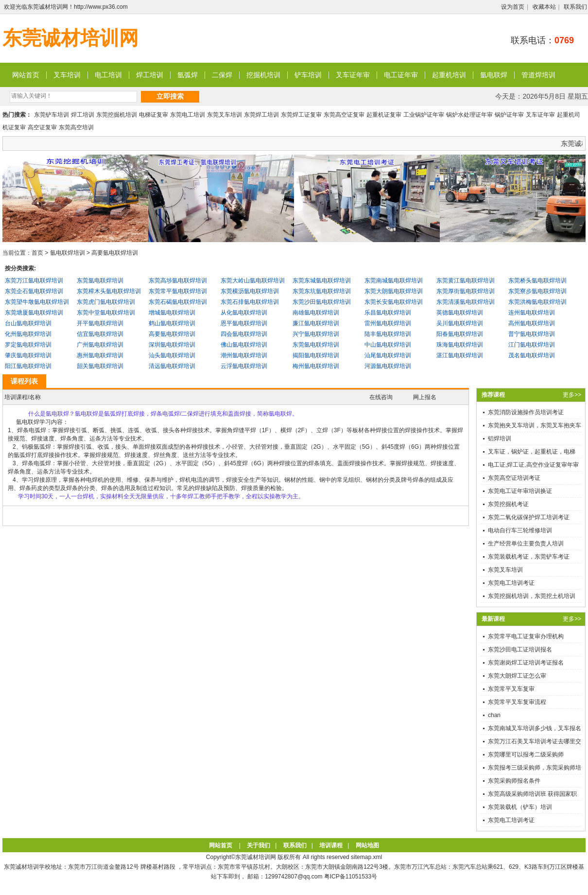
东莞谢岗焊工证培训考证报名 (526, 663)
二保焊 (222, 75)
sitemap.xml (366, 857)
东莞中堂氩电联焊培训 (106, 313)
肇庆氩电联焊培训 (28, 355)
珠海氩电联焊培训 (460, 345)
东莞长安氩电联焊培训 (394, 302)
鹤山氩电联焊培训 (172, 323)
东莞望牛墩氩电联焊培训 (37, 302)
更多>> (572, 395)
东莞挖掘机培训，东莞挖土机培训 (532, 596)
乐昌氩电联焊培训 (388, 313)
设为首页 (513, 7)
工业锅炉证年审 (424, 115)
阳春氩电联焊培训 (460, 334)
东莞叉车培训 (225, 115)
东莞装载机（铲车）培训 (520, 807)
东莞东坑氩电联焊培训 (322, 291)
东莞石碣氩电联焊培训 (178, 302)
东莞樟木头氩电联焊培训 (109, 291)
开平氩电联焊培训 (100, 323)
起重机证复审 (384, 115)
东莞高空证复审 (344, 115)
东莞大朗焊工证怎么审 (517, 676)
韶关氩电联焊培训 (100, 366)
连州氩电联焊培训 (532, 313)
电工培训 (108, 75)
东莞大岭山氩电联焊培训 (253, 281)
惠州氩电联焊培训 (100, 355)
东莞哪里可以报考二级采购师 (526, 755)
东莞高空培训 (76, 127)
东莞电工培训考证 (511, 583)
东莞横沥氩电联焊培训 (250, 291)
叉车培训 (67, 75)
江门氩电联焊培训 (532, 345)
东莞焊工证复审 (301, 115)
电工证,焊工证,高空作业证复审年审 (533, 465)
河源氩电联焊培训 (388, 366)
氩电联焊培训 (68, 253)
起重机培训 (449, 75)
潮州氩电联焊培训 (244, 355)
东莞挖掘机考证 (508, 504)
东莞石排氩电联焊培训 (250, 302)
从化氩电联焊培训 (244, 313)
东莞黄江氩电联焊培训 (466, 281)
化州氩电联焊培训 (28, 334)
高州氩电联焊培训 (532, 323)
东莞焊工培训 (261, 115)
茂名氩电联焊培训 (532, 355)
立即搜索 (170, 96)
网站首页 (26, 75)
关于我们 (259, 845)
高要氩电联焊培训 (115, 253)
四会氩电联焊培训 (244, 334)
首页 (37, 253)
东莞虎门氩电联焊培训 (106, 302)
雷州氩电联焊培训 (388, 323)
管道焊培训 (538, 75)
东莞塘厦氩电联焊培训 (34, 313)
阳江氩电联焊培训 (28, 366)
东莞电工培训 (188, 115)
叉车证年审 (353, 75)
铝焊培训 (500, 439)
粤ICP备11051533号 (351, 877)
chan (494, 715)
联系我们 (575, 7)
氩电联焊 (494, 75)
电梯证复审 (154, 115)
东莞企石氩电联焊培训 (34, 291)
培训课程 (331, 845)
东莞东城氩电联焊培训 (322, 281)
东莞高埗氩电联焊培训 (178, 281)
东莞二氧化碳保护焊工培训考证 (529, 517)
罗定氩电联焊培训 (28, 345)
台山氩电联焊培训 (28, 323)
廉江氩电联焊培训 (316, 323)
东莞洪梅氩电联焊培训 (537, 302)
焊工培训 (150, 75)
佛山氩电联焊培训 (244, 345)
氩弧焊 (188, 75)
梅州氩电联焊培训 (316, 366)
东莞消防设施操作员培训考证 (526, 412)
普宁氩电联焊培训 (532, 334)
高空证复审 (42, 127)
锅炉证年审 (509, 115)
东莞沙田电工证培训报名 (520, 649)
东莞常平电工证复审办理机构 (526, 636)
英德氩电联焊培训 (460, 313)
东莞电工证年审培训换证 (520, 491)
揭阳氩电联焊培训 (316, 355)
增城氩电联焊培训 (172, 313)
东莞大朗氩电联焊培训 (394, 291)
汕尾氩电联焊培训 (388, 355)
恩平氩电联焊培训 (244, 323)
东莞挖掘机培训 (117, 115)
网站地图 (367, 845)
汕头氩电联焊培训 (172, 355)
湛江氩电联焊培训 (460, 355)
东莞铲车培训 (52, 115)
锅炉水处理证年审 (469, 115)
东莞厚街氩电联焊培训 (466, 291)
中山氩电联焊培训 (388, 345)
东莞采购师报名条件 (514, 781)
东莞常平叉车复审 (511, 689)
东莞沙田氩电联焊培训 (322, 302)
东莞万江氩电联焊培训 (34, 281)
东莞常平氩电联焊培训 (178, 291)
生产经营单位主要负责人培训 (526, 544)
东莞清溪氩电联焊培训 (466, 302)
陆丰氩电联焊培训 (388, 334)
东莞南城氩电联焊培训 (394, 281)
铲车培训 (308, 75)
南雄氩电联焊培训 (316, 313)
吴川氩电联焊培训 (460, 323)
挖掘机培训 (263, 75)
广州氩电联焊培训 (100, 345)
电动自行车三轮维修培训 (520, 530)
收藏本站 (544, 7)
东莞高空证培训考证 (514, 478)
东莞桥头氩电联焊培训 (537, 281)
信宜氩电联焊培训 (100, 334)
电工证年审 (401, 75)
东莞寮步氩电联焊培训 (537, 291)
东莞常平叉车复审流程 (517, 702)
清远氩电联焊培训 (172, 366)
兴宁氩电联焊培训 (316, 334)
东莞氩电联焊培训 (100, 281)
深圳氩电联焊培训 (172, 345)
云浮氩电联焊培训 (244, 366)
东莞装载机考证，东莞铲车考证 (529, 557)
